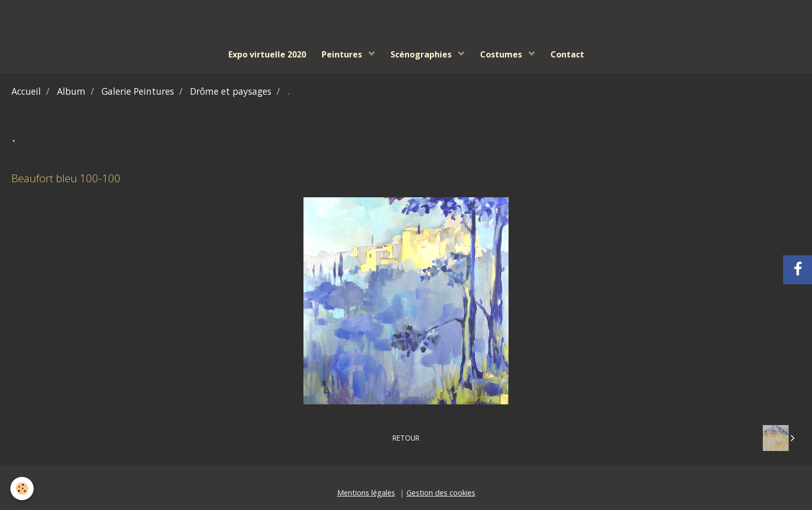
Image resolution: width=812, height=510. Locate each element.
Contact (567, 54)
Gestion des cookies (441, 493)
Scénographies (422, 54)
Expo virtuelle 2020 (267, 54)
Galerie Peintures (138, 91)
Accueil (26, 91)
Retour (406, 438)
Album (71, 91)
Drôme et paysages (231, 91)
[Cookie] (22, 489)
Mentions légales (366, 493)
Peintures (343, 54)
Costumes (502, 54)
